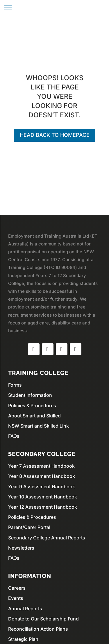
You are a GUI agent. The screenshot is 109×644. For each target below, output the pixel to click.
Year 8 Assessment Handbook (42, 476)
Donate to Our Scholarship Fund (43, 619)
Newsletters (21, 548)
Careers (17, 588)
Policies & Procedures (32, 406)
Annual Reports (25, 609)
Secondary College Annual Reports (47, 538)
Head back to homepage (55, 135)
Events (16, 598)
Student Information (30, 395)
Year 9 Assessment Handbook (42, 487)
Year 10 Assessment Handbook (43, 497)
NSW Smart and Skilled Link (39, 426)
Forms (15, 385)
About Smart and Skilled (34, 416)
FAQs (14, 436)
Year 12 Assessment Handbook (43, 507)
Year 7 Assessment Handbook (41, 466)
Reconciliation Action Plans (38, 629)
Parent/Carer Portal (29, 527)
